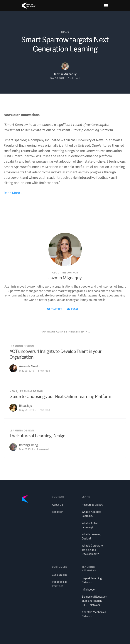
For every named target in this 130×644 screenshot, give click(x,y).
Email (75, 309)
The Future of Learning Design (37, 436)
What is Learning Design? (91, 536)
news (65, 32)
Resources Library (92, 505)
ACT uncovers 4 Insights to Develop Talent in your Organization (55, 354)
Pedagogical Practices (59, 584)
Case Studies (60, 575)
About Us (57, 505)
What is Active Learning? (90, 525)
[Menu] (106, 6)
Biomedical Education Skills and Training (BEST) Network (94, 601)
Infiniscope (88, 590)
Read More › (13, 193)
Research (58, 512)
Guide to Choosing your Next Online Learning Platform (60, 396)
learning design (22, 346)
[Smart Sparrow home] (29, 6)
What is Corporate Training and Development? (92, 550)
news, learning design (26, 391)
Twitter (57, 309)
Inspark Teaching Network (92, 580)
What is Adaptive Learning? (92, 514)
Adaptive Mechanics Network (94, 614)
